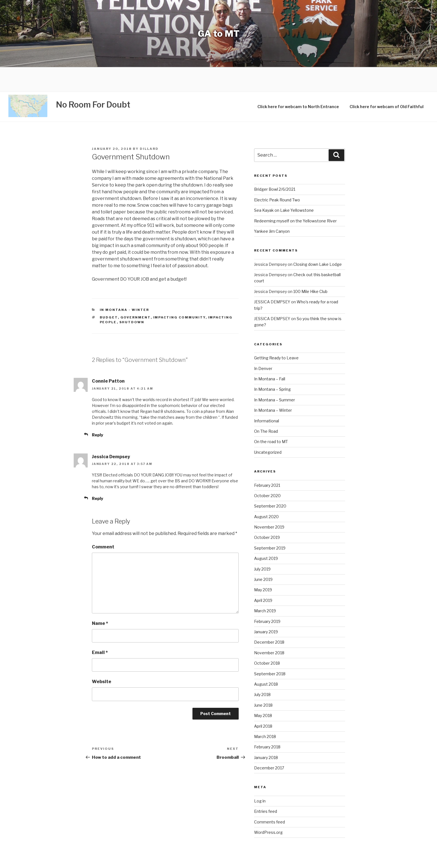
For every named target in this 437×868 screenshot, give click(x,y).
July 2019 (262, 545)
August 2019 (266, 534)
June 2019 (263, 555)
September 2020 (270, 482)
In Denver (263, 344)
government (136, 293)
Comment (103, 523)
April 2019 (263, 576)
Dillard (149, 124)
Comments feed (269, 798)
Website (102, 658)
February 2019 (267, 597)
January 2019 (266, 607)
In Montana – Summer (275, 375)
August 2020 (266, 492)
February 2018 (267, 723)
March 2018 (265, 712)
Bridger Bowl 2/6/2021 (275, 165)
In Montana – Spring (272, 365)
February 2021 (267, 461)
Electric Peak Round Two (277, 175)
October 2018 (267, 639)
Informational (267, 396)
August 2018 (266, 660)
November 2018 (269, 628)
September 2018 (270, 649)
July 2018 (262, 670)
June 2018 (263, 681)
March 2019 (265, 587)
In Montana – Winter (273, 386)
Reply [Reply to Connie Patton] (97, 410)
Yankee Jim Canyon (272, 207)
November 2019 (269, 503)
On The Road (266, 407)
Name (100, 599)
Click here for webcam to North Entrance (298, 82)
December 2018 (269, 618)
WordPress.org (268, 808)
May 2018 (263, 691)
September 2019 (270, 524)
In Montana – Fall (270, 354)
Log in (260, 777)
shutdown (132, 298)
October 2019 (267, 513)
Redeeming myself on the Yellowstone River (295, 196)
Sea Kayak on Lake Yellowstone (284, 186)
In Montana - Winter (125, 285)
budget (109, 293)
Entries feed (266, 787)
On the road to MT (271, 417)
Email (100, 628)
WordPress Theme (298, 859)
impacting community (179, 293)
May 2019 (263, 566)
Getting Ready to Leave (276, 334)
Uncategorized (268, 428)
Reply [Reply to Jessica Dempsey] (97, 474)
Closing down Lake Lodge (318, 240)
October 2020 (267, 471)
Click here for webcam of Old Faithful (387, 82)
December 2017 (269, 743)
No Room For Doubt (93, 81)
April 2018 (263, 702)
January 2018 (266, 733)
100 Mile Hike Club (310, 267)
